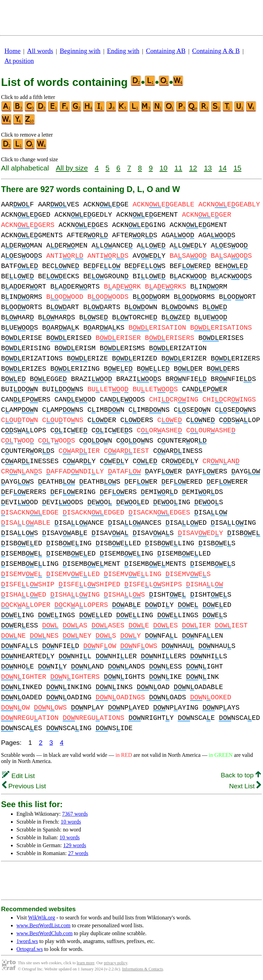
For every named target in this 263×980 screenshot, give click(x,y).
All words (40, 51)
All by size (72, 168)
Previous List (24, 786)
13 (208, 168)
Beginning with (80, 51)
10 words (71, 822)
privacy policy (115, 963)
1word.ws (27, 941)
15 (237, 168)
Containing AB (166, 51)
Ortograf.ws (30, 949)
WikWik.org (42, 918)
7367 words (75, 814)
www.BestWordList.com (43, 925)
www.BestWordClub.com (45, 933)
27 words (78, 853)
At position (19, 61)
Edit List (18, 776)
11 (178, 168)
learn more (86, 963)
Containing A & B (216, 51)
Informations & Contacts (143, 969)
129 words (74, 845)
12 (193, 168)
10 (164, 168)
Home (12, 51)
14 (223, 168)
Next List (245, 786)
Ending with (123, 51)
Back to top (241, 775)
